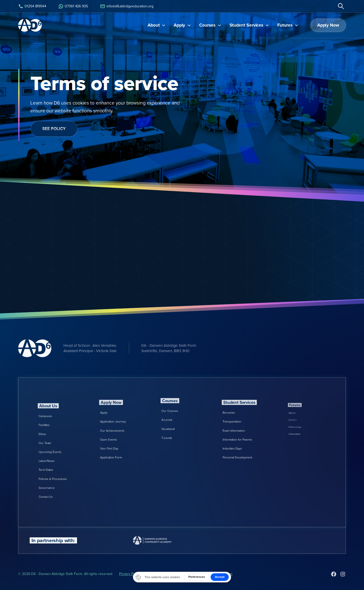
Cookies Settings (220, 584)
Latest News (53, 457)
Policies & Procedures (56, 466)
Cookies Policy (189, 584)
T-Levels (174, 429)
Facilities (51, 438)
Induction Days (238, 440)
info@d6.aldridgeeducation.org (130, 6)
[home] (30, 25)
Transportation (237, 426)
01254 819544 (35, 6)
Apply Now (328, 25)
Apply (112, 421)
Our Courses (176, 415)
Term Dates (52, 461)
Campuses (52, 433)
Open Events (114, 435)
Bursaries (236, 421)
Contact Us (52, 475)
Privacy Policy (130, 584)
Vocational (175, 425)
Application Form (116, 445)
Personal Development (240, 445)
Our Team (52, 447)
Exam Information (238, 431)
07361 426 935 (76, 6)
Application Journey (117, 426)
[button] (157, 25)
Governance (53, 471)
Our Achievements (116, 431)
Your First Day (115, 440)
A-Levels (174, 420)
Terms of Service (159, 584)
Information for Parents (240, 435)
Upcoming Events (54, 452)
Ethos (50, 443)
